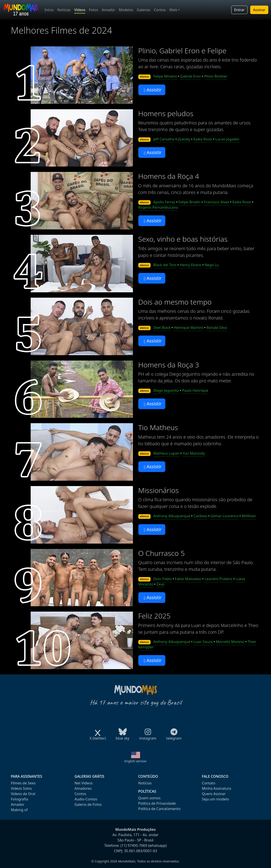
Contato (209, 783)
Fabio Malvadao (188, 579)
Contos (160, 10)
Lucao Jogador (227, 139)
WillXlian (249, 516)
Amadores (83, 788)
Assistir (153, 90)
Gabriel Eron (190, 76)
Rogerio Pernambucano (158, 207)
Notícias (64, 10)
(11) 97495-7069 (134, 845)
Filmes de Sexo (23, 783)
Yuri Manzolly (194, 453)
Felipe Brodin (190, 202)
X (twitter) (98, 737)
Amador (108, 10)
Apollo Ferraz (164, 202)
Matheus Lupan (166, 453)
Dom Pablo (163, 579)
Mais (173, 10)
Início (49, 10)
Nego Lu (212, 265)
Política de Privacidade (157, 803)
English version (136, 761)
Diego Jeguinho (166, 390)
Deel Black (162, 328)
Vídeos (80, 10)
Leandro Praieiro (218, 579)
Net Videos (84, 783)
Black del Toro (165, 265)
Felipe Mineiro (165, 76)
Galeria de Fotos (88, 804)
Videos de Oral (23, 794)
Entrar (239, 10)
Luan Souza (203, 642)
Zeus (160, 584)
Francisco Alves (216, 202)
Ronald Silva (217, 328)
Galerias (144, 10)
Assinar (259, 10)
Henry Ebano (191, 265)
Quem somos (149, 798)
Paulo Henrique (195, 390)
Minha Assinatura (217, 788)
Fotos (93, 10)
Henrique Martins (189, 328)
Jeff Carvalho (164, 139)
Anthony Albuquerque (172, 516)
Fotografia (20, 799)
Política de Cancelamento (159, 809)
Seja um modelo (215, 799)
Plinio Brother (216, 76)
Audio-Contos (86, 799)
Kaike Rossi (203, 139)
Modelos (126, 10)
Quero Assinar (214, 794)
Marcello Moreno (230, 642)
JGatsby (184, 139)
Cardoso (200, 516)
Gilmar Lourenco (224, 516)
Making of (19, 810)
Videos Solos (21, 788)
